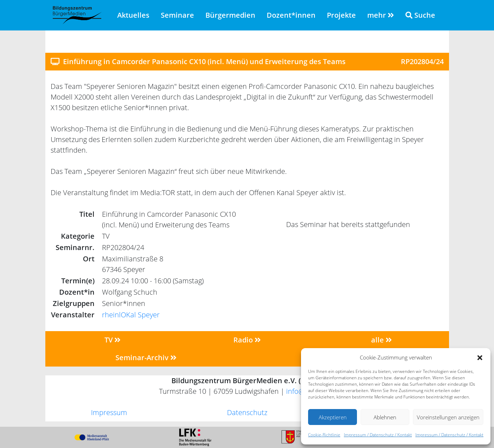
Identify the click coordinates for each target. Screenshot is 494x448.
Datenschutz (247, 412)
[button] (480, 357)
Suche (420, 15)
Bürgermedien (230, 15)
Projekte (341, 15)
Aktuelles (133, 15)
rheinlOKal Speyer (131, 315)
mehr (381, 15)
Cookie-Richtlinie (324, 435)
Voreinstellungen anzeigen (448, 417)
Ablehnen (385, 417)
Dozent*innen (291, 15)
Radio (247, 340)
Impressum (109, 412)
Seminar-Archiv (146, 358)
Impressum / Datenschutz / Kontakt (378, 435)
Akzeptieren (333, 417)
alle (382, 340)
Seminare (177, 15)
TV (113, 340)
